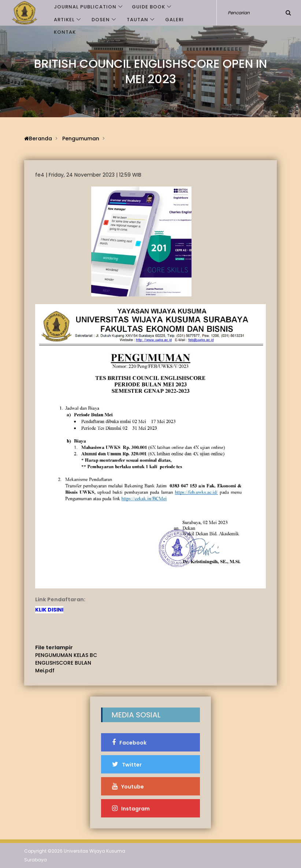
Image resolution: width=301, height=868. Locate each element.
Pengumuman (81, 138)
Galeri (174, 20)
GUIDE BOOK (148, 7)
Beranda (38, 138)
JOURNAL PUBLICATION (85, 7)
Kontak (65, 32)
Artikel (64, 20)
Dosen (101, 20)
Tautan (138, 20)
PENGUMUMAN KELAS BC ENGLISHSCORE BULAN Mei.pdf (66, 663)
